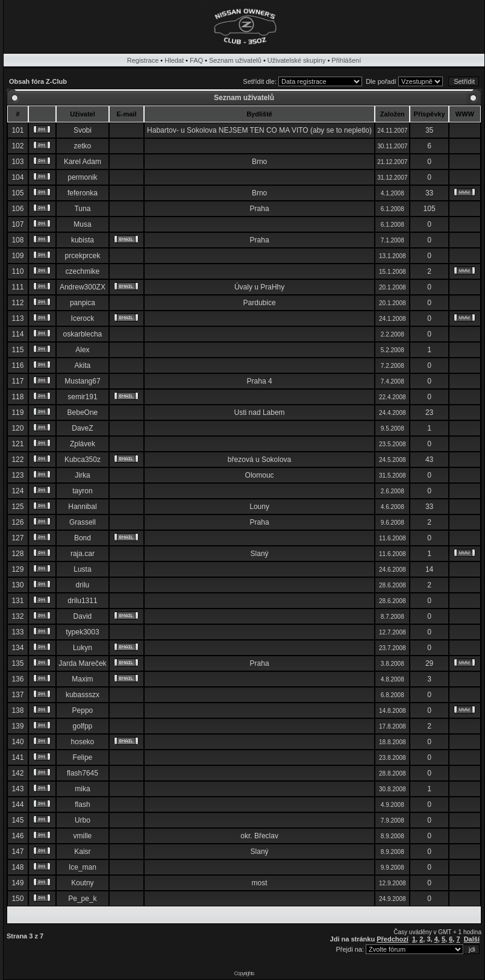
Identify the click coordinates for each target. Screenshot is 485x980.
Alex (82, 350)
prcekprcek (83, 256)
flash (82, 805)
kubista (83, 240)
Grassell (83, 522)
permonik (82, 177)
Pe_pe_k (82, 899)
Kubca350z (83, 460)
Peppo (83, 710)
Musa (82, 224)
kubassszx (83, 695)
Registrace (143, 60)
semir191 (82, 397)
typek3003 (82, 632)
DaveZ (82, 428)
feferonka (83, 193)
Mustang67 (82, 381)
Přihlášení (346, 60)
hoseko (83, 742)
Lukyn (83, 648)
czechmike (83, 271)
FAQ (196, 60)
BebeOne (83, 413)
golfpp (83, 726)
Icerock (83, 318)
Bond (83, 538)
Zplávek (83, 444)
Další (472, 939)
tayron (82, 491)
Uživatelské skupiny (297, 60)
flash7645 (83, 773)
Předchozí (393, 939)
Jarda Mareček (82, 663)
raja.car (83, 554)
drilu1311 (82, 601)
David (83, 616)
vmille (83, 836)
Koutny (82, 883)
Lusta (82, 569)
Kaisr (82, 852)
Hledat (174, 60)
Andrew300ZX (83, 287)
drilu (83, 585)
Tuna (82, 209)
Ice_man (83, 867)
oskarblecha (83, 334)
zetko (83, 146)
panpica (83, 303)
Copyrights (244, 973)
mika (82, 789)
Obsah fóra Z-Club (38, 81)
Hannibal (82, 507)
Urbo (83, 820)
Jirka (82, 475)
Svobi (83, 130)
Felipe (83, 757)
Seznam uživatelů (235, 60)
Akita (83, 365)
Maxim (82, 679)
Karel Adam (83, 162)
